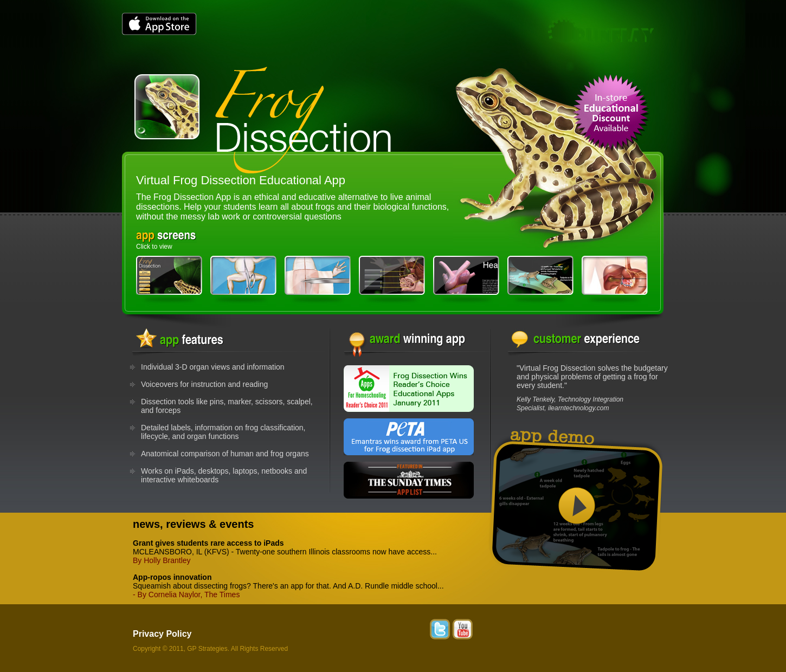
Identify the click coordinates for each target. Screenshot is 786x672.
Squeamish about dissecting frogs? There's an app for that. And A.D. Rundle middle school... (288, 581)
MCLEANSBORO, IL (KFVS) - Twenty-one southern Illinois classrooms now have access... (285, 547)
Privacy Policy (162, 634)
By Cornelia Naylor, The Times (189, 595)
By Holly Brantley (162, 560)
